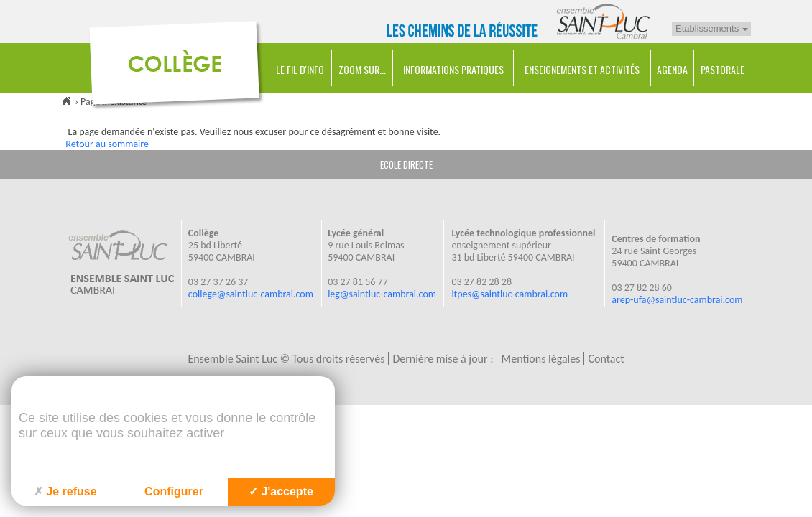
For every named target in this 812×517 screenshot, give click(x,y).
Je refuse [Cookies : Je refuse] (65, 492)
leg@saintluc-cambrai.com (382, 294)
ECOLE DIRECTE (406, 164)
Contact (606, 359)
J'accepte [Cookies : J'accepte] (281, 492)
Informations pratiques (453, 70)
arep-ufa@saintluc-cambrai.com (677, 300)
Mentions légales (540, 359)
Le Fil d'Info (300, 70)
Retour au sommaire (107, 144)
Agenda (672, 70)
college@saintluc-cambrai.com (251, 294)
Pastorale (723, 70)
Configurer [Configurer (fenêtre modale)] (174, 492)
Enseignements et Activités (582, 70)
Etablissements (712, 28)
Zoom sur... (362, 70)
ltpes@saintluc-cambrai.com (509, 294)
